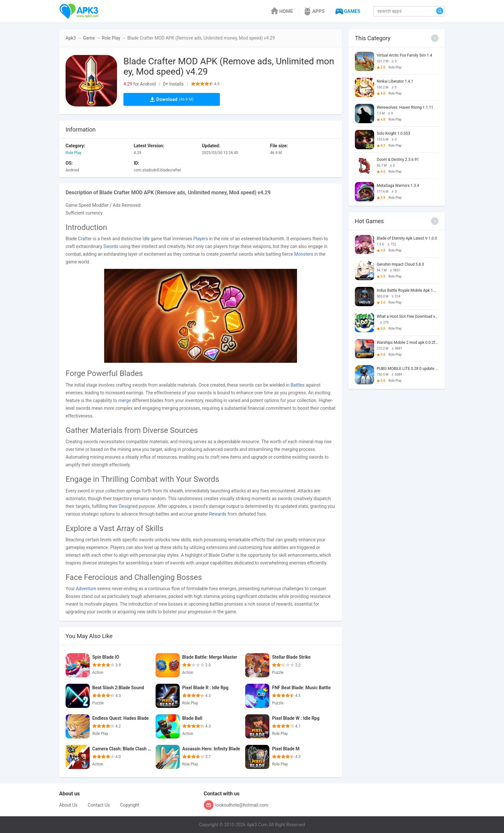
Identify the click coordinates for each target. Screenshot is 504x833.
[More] (435, 38)
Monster (302, 254)
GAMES (347, 11)
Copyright (130, 805)
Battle (296, 385)
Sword (110, 246)
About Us (68, 805)
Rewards (218, 514)
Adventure (86, 589)
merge (125, 400)
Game (89, 38)
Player (199, 239)
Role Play (111, 38)
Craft (83, 239)
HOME (281, 11)
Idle (146, 239)
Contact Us (99, 805)
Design (126, 506)
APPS (314, 11)
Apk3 (71, 38)
